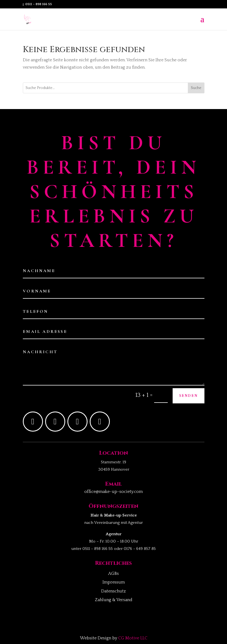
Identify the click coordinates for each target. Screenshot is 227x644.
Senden (189, 396)
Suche (196, 88)
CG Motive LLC (133, 638)
